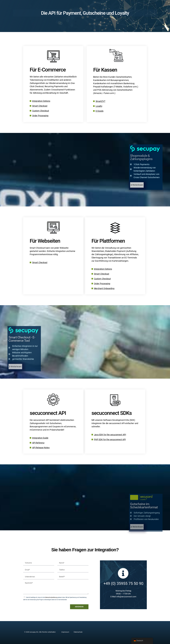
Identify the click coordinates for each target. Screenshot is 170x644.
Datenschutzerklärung (51, 597)
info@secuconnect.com (126, 597)
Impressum (65, 632)
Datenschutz (78, 632)
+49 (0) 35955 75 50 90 (123, 584)
